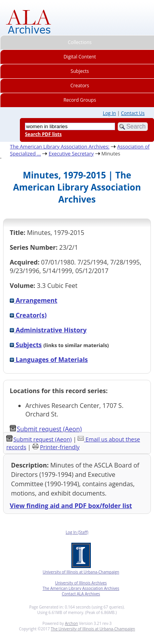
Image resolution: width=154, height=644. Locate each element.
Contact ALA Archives (81, 594)
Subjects (26, 345)
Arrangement (34, 300)
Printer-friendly (60, 447)
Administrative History (48, 330)
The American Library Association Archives (81, 588)
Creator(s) (28, 315)
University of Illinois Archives (81, 583)
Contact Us (133, 113)
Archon (71, 623)
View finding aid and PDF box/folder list (71, 506)
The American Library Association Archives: (60, 146)
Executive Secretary (71, 154)
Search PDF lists (43, 134)
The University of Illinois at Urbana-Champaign (93, 629)
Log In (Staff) (77, 532)
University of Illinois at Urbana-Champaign (81, 572)
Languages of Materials (49, 360)
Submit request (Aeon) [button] (46, 429)
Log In (110, 113)
